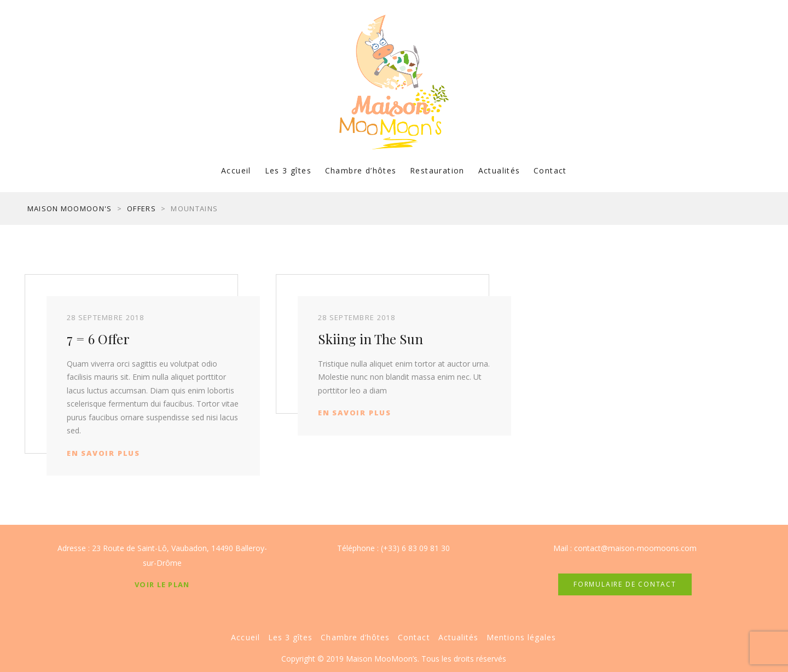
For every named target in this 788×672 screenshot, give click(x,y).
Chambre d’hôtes (361, 170)
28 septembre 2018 (105, 317)
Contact (550, 170)
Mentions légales (521, 637)
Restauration (437, 170)
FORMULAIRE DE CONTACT (625, 584)
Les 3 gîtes (288, 170)
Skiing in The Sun (370, 339)
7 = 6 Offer (98, 339)
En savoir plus (103, 453)
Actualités (499, 170)
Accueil (236, 170)
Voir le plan (162, 584)
